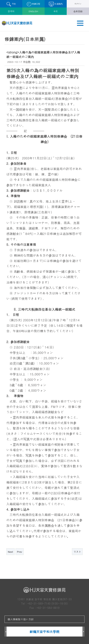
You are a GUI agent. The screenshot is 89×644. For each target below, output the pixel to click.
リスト (77, 552)
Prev (20, 552)
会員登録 (78, 11)
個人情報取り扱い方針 (21, 619)
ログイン (78, 4)
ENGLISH (33, 11)
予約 (11, 4)
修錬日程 (33, 4)
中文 (56, 11)
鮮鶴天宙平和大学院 (44, 632)
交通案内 (56, 4)
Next (10, 552)
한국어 (11, 11)
